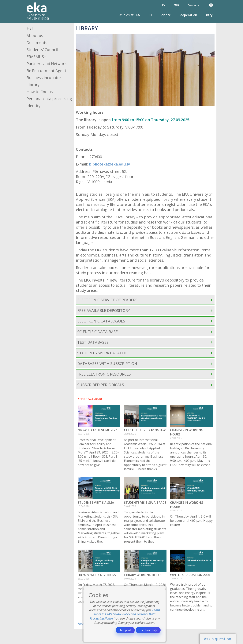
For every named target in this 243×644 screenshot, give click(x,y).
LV (164, 5)
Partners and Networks (48, 64)
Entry (209, 15)
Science (165, 15)
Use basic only (148, 630)
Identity (34, 106)
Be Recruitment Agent (46, 71)
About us (35, 36)
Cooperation (188, 15)
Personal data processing (49, 99)
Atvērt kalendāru (90, 399)
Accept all (125, 630)
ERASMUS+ (36, 57)
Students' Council (42, 50)
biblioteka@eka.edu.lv (109, 164)
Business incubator (44, 78)
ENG (176, 5)
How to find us (40, 92)
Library (33, 85)
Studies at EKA (129, 15)
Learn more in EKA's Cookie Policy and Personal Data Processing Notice (125, 614)
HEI (150, 15)
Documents (37, 43)
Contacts (193, 5)
